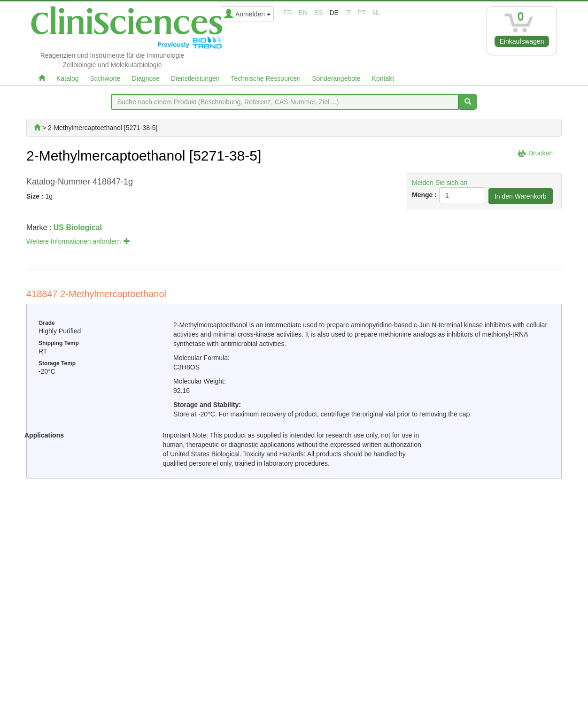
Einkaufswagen (522, 41)
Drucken (541, 153)
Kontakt (383, 78)
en (303, 13)
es (319, 13)
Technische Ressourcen (266, 78)
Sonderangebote (336, 78)
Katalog (67, 78)
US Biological (78, 227)
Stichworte (105, 78)
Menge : (424, 195)
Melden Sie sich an (440, 183)
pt (362, 13)
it (348, 13)
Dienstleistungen (195, 78)
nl (377, 13)
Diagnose (146, 78)
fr (288, 13)
